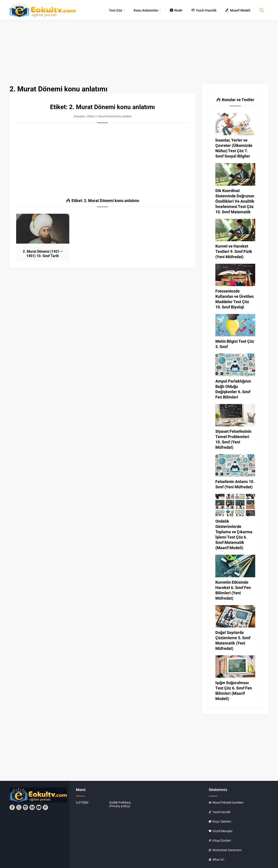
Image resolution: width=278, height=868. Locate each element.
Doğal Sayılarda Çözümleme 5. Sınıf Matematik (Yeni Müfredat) (233, 640)
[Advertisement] (102, 161)
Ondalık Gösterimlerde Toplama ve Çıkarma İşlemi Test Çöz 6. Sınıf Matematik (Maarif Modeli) (234, 534)
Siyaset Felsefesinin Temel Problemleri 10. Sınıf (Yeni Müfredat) (233, 439)
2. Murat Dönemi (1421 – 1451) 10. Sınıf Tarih (43, 254)
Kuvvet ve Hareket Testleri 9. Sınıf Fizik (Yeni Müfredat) (234, 251)
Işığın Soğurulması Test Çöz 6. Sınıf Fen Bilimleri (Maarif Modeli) (234, 691)
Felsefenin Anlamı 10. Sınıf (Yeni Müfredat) (235, 484)
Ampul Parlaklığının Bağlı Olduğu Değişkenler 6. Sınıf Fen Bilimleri (233, 389)
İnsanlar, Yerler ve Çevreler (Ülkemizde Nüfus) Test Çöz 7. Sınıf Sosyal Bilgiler (234, 148)
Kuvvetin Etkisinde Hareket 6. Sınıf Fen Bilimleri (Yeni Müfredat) (233, 590)
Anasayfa (79, 116)
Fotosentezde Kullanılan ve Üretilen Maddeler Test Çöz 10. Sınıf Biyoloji (235, 299)
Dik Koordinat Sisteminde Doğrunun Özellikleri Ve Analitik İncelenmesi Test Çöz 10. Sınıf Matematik (235, 201)
